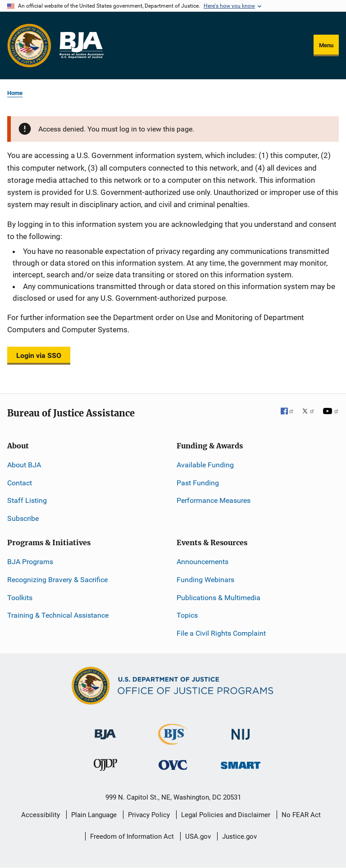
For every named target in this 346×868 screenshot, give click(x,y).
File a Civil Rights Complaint (221, 633)
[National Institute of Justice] (241, 730)
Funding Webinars (205, 580)
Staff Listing (27, 500)
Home (15, 93)
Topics (187, 615)
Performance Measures (214, 500)
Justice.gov (239, 836)
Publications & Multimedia (219, 598)
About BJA (24, 465)
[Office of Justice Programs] (29, 45)
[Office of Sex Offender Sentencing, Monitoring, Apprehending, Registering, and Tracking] (241, 763)
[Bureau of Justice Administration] (105, 730)
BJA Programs (30, 562)
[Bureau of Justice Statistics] (173, 741)
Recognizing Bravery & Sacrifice (57, 580)
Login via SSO (39, 355)
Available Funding (205, 465)
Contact (20, 483)
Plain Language (94, 815)
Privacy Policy (149, 815)
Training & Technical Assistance (58, 615)
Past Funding (198, 483)
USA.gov (198, 836)
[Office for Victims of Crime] (173, 765)
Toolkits (20, 598)
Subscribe (23, 518)
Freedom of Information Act (132, 836)
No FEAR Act (301, 815)
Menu (326, 45)
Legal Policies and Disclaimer (226, 815)
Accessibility (41, 815)
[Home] (81, 45)
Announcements (203, 562)
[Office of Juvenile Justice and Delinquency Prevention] (105, 767)
